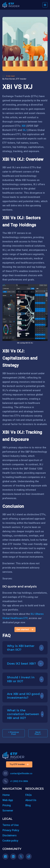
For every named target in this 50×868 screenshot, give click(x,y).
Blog (28, 805)
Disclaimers (10, 835)
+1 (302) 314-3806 (15, 781)
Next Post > (38, 733)
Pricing (7, 805)
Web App (8, 800)
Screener (8, 811)
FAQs (29, 795)
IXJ (25, 130)
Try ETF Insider (19, 764)
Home (6, 795)
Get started (25, 630)
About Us (31, 800)
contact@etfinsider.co (17, 773)
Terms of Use (11, 825)
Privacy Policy (11, 830)
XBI (24, 126)
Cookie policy (10, 841)
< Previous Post (14, 733)
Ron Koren (10, 79)
